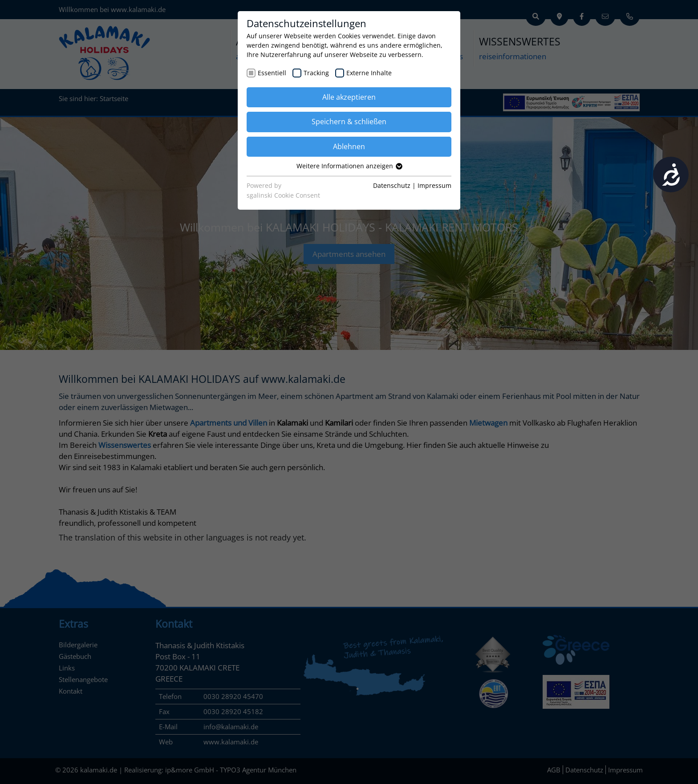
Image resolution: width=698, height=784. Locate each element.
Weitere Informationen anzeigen (349, 166)
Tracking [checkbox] (316, 73)
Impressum (434, 185)
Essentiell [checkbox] (272, 73)
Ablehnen (349, 146)
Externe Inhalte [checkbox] (369, 73)
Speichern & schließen (349, 122)
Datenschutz (392, 185)
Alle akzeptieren (349, 97)
